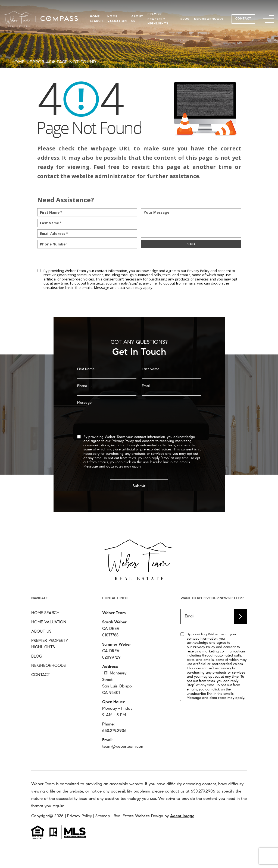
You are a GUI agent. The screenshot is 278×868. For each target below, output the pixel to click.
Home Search (45, 613)
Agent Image (182, 816)
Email (146, 401)
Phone (82, 401)
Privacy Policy (198, 271)
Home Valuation (49, 622)
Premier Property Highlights (158, 19)
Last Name (151, 384)
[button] (268, 19)
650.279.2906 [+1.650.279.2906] (114, 731)
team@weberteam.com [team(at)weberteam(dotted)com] (123, 747)
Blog (185, 19)
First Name (86, 384)
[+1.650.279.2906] (203, 792)
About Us (41, 632)
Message (84, 418)
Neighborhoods (209, 19)
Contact (243, 19)
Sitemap (103, 816)
